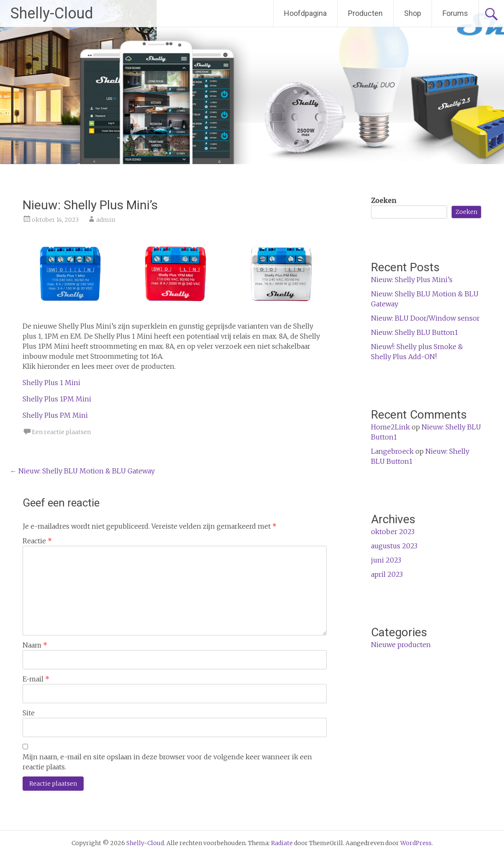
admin (106, 220)
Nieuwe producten (401, 645)
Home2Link (390, 427)
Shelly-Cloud (52, 13)
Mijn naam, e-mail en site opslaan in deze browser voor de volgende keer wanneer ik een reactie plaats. (167, 762)
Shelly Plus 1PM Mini (57, 399)
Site (29, 713)
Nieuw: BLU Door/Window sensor (425, 318)
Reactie (37, 541)
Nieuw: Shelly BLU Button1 (414, 332)
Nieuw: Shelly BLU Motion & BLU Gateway (82, 471)
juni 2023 (386, 560)
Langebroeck (392, 451)
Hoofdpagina (305, 13)
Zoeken (384, 201)
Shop (413, 13)
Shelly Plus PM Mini (55, 415)
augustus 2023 (394, 546)
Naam (35, 645)
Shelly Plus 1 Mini (51, 383)
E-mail (36, 679)
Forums (455, 13)
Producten (365, 13)
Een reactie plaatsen (61, 432)
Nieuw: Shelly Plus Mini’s (412, 280)
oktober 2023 (393, 532)
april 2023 (387, 574)
